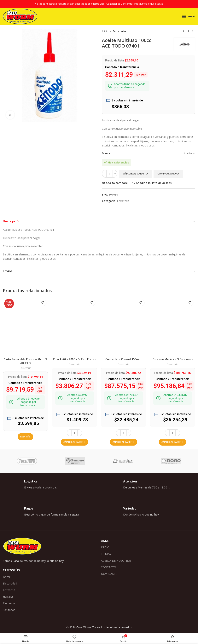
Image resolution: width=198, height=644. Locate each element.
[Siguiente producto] (193, 31)
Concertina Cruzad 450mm (123, 359)
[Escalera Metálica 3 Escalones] (173, 326)
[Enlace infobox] (49, 488)
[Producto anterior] (183, 31)
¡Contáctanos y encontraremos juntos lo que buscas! (135, 4)
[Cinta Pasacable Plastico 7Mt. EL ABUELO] (26, 326)
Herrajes (8, 597)
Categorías (11, 570)
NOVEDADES (109, 574)
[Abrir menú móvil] (189, 16)
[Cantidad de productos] (110, 174)
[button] (74, 442)
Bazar (7, 577)
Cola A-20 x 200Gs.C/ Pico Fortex (74, 359)
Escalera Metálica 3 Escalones (173, 359)
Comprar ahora (168, 174)
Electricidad (10, 583)
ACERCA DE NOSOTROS (116, 561)
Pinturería (9, 603)
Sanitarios (9, 610)
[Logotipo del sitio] (20, 16)
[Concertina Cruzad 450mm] (124, 326)
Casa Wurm (84, 627)
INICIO (105, 547)
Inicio (105, 31)
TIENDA (106, 554)
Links (105, 541)
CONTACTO (108, 567)
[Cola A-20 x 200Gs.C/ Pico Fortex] (75, 326)
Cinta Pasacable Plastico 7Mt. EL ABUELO (26, 361)
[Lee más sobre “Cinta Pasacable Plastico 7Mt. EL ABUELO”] (25, 437)
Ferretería (119, 31)
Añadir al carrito (135, 174)
